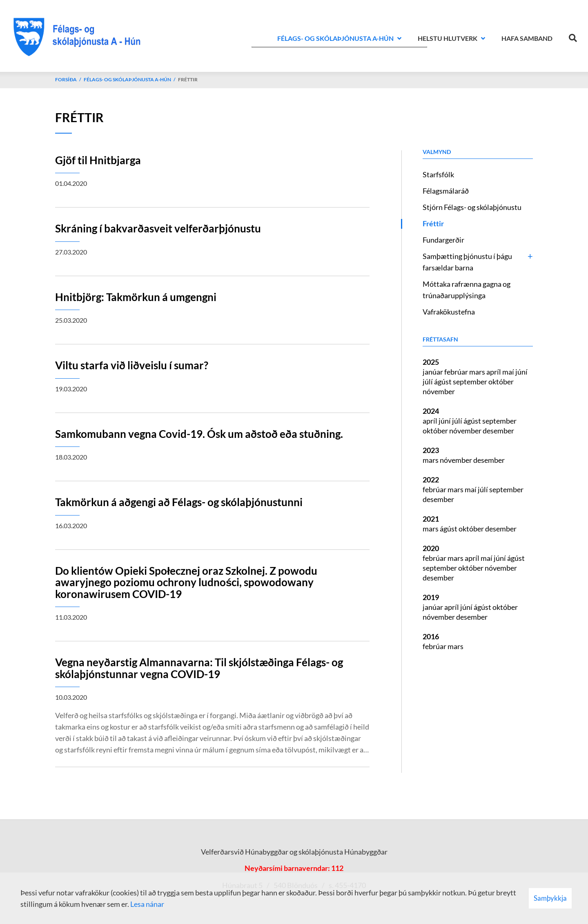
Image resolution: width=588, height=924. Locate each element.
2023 (431, 450)
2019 (431, 597)
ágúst (443, 382)
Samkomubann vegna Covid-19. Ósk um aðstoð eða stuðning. (199, 434)
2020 (431, 548)
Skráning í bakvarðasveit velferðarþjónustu (158, 228)
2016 (431, 636)
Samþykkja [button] (550, 898)
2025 (431, 362)
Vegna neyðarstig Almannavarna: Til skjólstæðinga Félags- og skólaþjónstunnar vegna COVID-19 (199, 668)
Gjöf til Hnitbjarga (98, 160)
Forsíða (66, 79)
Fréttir (188, 79)
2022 (431, 480)
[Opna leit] (573, 36)
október (501, 382)
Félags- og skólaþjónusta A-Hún (127, 79)
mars (478, 372)
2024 (431, 411)
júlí (428, 382)
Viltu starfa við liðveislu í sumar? (132, 365)
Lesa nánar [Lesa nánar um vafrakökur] (147, 904)
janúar (433, 372)
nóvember (439, 391)
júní (521, 372)
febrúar (457, 372)
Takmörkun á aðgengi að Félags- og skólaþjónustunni (179, 502)
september (471, 382)
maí (509, 372)
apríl (494, 372)
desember (498, 431)
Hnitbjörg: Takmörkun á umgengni (136, 297)
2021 (431, 519)
